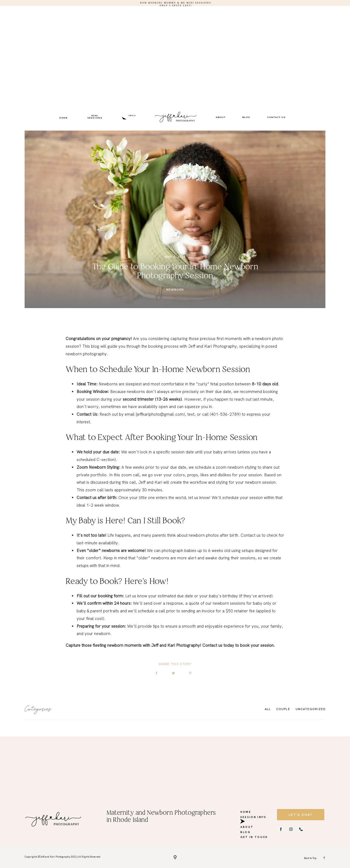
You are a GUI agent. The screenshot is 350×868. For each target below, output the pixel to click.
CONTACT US (276, 117)
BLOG (246, 117)
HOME (63, 118)
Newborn (175, 290)
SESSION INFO (132, 117)
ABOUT (221, 117)
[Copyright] (175, 858)
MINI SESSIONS (95, 117)
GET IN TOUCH (254, 836)
